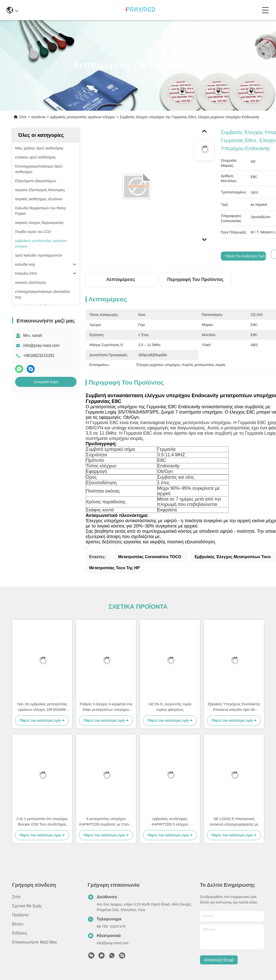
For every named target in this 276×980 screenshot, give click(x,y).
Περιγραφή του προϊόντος (195, 279)
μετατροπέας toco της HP (114, 568)
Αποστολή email (219, 960)
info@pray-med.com (41, 345)
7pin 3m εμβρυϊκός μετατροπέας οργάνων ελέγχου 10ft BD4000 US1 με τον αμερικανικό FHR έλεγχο (42, 707)
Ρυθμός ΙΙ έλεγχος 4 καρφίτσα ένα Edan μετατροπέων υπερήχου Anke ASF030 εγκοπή (106, 707)
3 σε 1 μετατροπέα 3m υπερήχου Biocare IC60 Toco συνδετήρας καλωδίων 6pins (42, 822)
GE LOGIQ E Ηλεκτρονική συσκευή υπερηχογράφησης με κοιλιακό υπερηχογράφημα (234, 822)
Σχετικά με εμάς (27, 906)
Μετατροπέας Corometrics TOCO (150, 557)
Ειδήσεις (20, 933)
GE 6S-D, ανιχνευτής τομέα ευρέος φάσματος (170, 707)
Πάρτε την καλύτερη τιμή (245, 256)
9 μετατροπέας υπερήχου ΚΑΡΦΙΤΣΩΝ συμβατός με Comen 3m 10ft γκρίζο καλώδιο (106, 822)
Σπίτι (23, 117)
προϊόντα (38, 117)
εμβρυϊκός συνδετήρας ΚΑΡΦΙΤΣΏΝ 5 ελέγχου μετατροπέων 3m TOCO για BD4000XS (170, 822)
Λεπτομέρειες (121, 279)
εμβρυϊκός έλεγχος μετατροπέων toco (233, 557)
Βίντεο (18, 924)
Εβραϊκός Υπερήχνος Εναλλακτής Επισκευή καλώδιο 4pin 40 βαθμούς (234, 707)
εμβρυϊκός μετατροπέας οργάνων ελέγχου (83, 117)
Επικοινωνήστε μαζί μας (35, 942)
